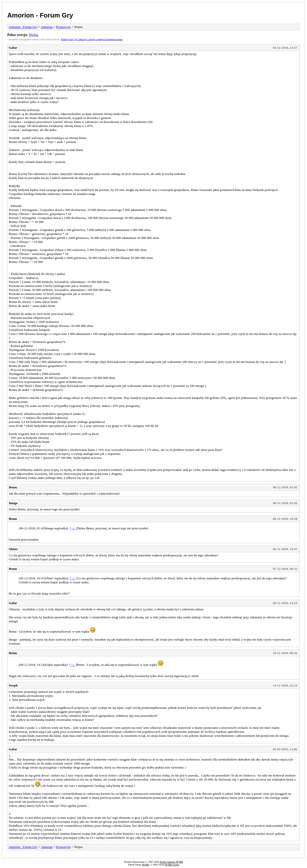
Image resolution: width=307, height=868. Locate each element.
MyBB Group (172, 865)
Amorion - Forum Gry (40, 15)
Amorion (47, 27)
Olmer (13, 549)
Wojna (33, 35)
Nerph (13, 685)
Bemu (13, 487)
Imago (13, 503)
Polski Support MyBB (171, 862)
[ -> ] (74, 528)
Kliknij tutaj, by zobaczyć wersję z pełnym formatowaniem (92, 39)
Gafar (13, 48)
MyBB (145, 865)
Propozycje (63, 27)
